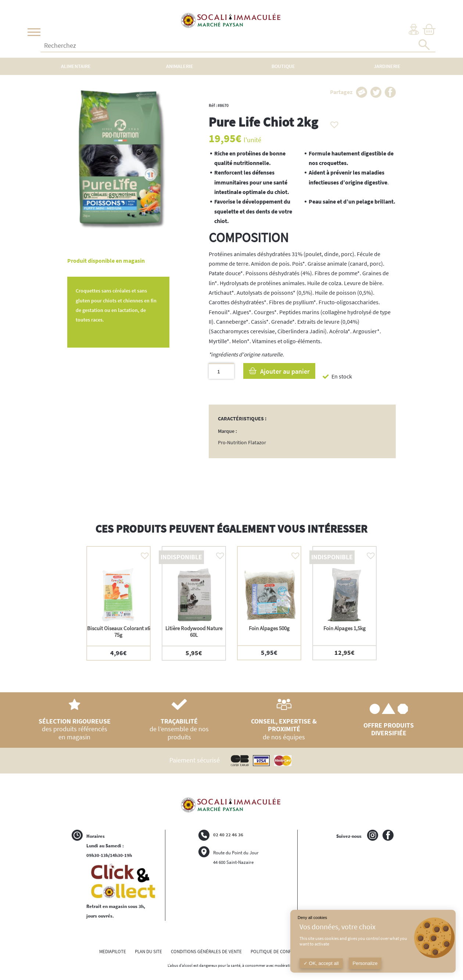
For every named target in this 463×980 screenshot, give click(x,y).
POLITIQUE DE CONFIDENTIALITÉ (283, 952)
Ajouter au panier (285, 371)
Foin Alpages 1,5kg (344, 628)
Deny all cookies (312, 918)
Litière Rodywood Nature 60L (194, 631)
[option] (119, 603)
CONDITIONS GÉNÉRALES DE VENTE (206, 952)
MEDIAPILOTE (113, 952)
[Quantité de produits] (221, 371)
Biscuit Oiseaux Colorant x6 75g (119, 631)
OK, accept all (321, 963)
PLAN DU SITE (148, 952)
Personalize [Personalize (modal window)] (365, 963)
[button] (333, 123)
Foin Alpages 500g (269, 628)
